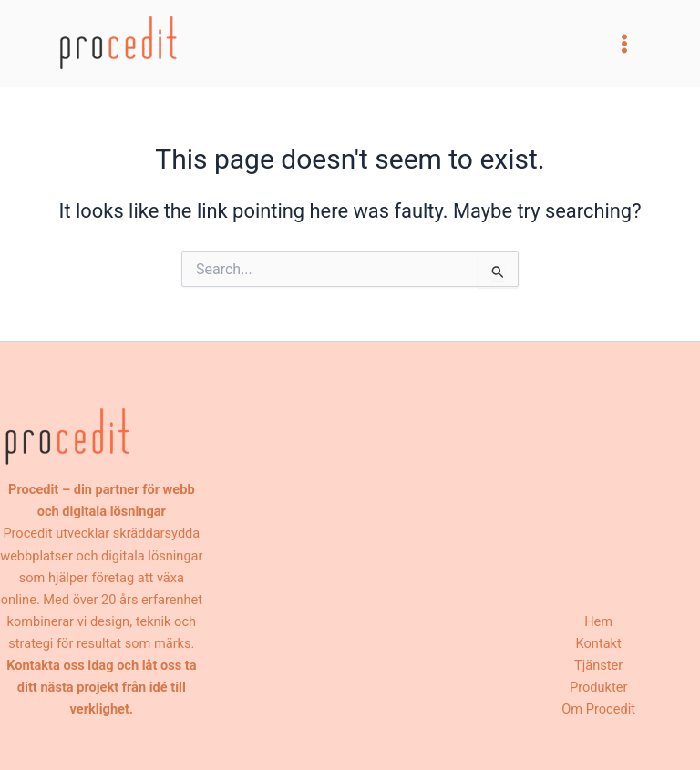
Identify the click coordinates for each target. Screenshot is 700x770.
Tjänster (598, 665)
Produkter (598, 687)
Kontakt (599, 643)
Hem (598, 621)
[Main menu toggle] (624, 44)
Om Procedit (598, 709)
